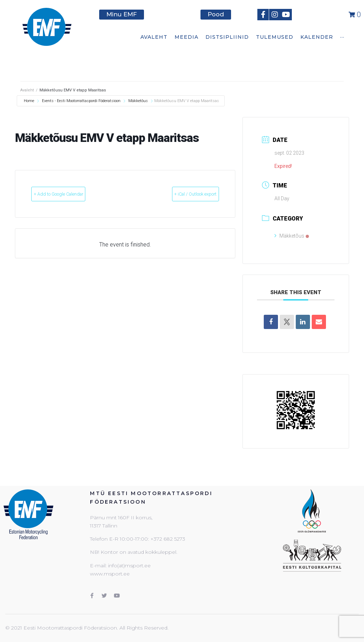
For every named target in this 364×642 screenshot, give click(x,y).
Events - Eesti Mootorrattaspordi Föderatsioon (81, 101)
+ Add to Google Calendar (73, 194)
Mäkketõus (138, 101)
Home (30, 101)
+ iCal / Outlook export (182, 194)
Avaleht (27, 90)
